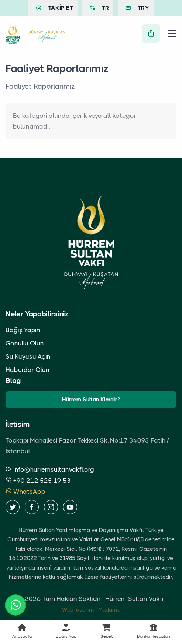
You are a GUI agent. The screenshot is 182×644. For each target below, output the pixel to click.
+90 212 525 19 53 (38, 481)
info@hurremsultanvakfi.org (50, 469)
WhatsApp (25, 492)
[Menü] (172, 34)
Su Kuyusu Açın (28, 356)
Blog (13, 381)
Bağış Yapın (23, 330)
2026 (33, 599)
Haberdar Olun (28, 370)
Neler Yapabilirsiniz (37, 314)
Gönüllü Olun (25, 343)
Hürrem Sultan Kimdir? (91, 400)
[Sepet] (151, 34)
